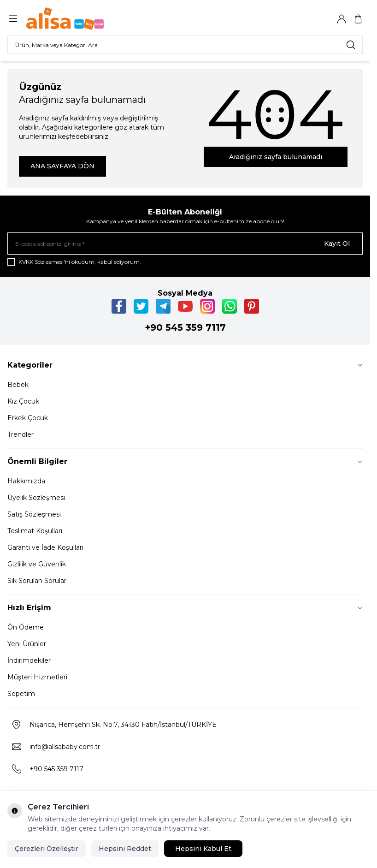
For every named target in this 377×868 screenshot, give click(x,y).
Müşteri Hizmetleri (37, 677)
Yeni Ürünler (27, 644)
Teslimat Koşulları (35, 531)
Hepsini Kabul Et (203, 849)
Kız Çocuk (23, 401)
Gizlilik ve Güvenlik (37, 564)
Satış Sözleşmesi (34, 514)
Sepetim (21, 694)
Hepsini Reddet (125, 849)
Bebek (18, 385)
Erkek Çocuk (28, 418)
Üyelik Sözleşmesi (36, 498)
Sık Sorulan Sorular (37, 581)
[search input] (185, 45)
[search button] (351, 45)
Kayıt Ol (337, 244)
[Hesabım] (342, 19)
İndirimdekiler (29, 660)
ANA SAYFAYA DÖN (62, 166)
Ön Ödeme (26, 627)
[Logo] (71, 19)
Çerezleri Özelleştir (47, 849)
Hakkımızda (26, 481)
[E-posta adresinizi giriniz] (185, 244)
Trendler (21, 434)
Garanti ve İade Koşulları (45, 547)
